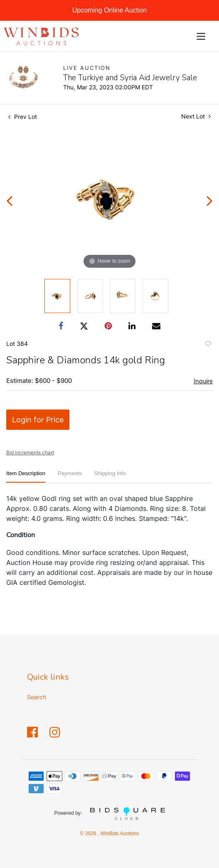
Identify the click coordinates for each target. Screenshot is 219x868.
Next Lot (196, 116)
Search (37, 697)
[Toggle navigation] (201, 36)
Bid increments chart (30, 452)
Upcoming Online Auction (110, 10)
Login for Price (38, 420)
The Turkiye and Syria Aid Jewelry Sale (130, 78)
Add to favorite (208, 345)
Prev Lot (23, 117)
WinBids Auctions (119, 833)
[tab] (26, 477)
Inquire (203, 381)
